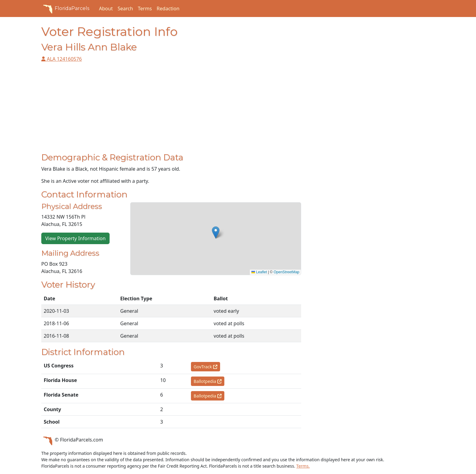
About (106, 9)
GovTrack (206, 367)
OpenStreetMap (286, 272)
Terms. (303, 466)
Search (125, 9)
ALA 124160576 (62, 59)
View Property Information (75, 238)
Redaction (168, 9)
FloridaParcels (65, 9)
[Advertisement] (171, 110)
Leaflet (259, 272)
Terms (145, 9)
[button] (216, 232)
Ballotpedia (208, 381)
